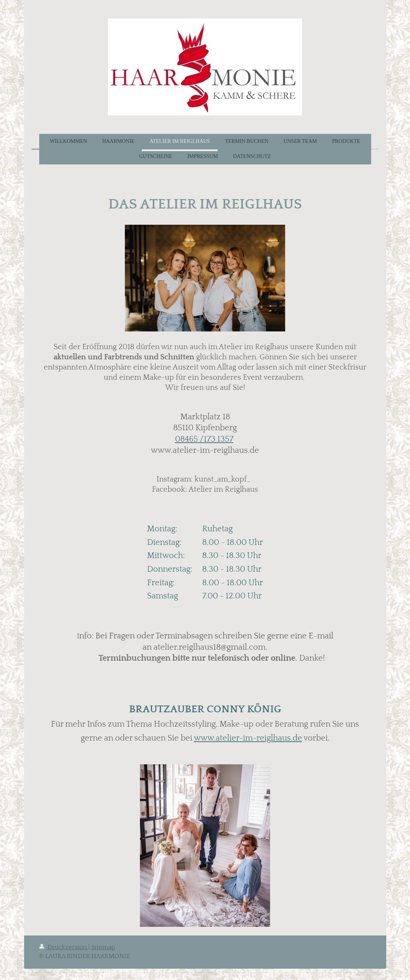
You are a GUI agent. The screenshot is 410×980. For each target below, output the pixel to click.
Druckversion (64, 947)
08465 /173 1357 (204, 439)
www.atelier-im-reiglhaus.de (248, 738)
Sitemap (103, 947)
